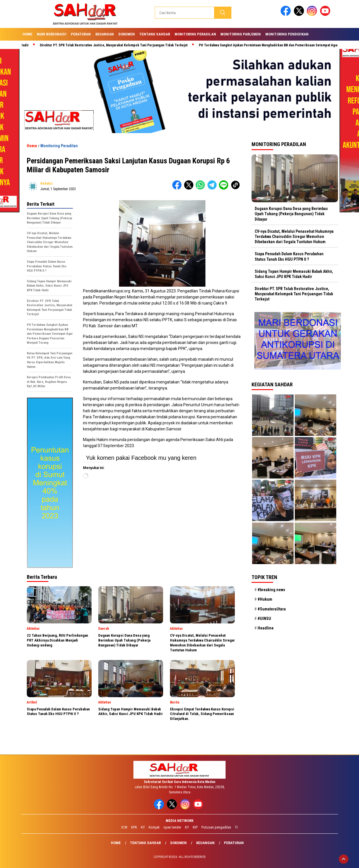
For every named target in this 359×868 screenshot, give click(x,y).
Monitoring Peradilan (195, 34)
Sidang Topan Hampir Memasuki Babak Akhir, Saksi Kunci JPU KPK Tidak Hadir (294, 274)
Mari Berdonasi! (52, 34)
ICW (124, 827)
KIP (195, 827)
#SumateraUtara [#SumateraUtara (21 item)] (272, 609)
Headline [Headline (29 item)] (266, 628)
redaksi (46, 184)
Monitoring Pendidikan (287, 34)
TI (236, 827)
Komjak (154, 827)
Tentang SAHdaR (155, 34)
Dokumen (127, 34)
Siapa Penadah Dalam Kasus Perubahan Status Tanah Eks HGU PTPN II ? (289, 256)
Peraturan (81, 34)
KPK (134, 827)
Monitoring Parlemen (241, 34)
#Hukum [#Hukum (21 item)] (265, 599)
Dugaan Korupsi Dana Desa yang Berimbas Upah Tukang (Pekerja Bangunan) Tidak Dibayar (291, 214)
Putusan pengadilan (216, 827)
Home (27, 34)
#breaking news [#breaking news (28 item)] (271, 590)
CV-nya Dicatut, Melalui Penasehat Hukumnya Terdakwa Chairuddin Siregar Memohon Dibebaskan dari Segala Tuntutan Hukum (294, 237)
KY (143, 827)
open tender (172, 827)
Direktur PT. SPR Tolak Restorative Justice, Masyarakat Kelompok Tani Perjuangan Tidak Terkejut (117, 45)
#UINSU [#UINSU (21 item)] (264, 619)
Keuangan (105, 34)
